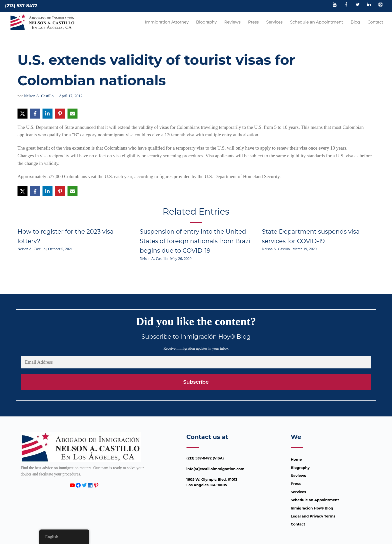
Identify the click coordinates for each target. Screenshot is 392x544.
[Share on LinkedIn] (47, 114)
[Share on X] (22, 114)
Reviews (232, 22)
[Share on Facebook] (35, 114)
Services (274, 22)
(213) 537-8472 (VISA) (205, 458)
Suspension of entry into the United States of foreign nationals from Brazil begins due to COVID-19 (196, 241)
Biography (206, 22)
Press (253, 22)
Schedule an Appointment (316, 22)
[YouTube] (335, 5)
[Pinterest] (380, 5)
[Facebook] (346, 5)
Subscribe (196, 382)
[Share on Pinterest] (60, 114)
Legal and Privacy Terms (313, 516)
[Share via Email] (72, 114)
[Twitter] (357, 5)
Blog (355, 22)
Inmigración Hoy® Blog (312, 508)
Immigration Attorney (167, 22)
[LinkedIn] (369, 5)
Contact (375, 22)
